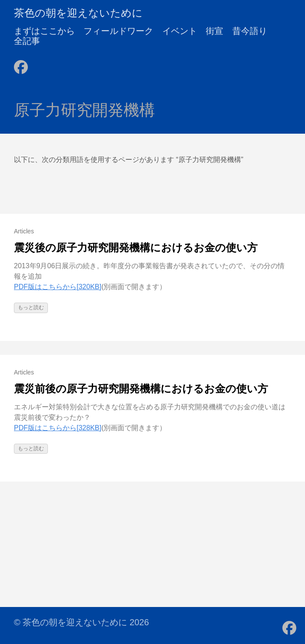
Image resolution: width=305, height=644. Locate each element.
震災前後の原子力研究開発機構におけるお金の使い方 (141, 389)
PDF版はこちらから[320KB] (58, 287)
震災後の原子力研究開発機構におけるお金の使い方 (136, 248)
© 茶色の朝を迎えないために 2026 (81, 622)
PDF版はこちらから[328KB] (58, 428)
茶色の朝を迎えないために (78, 13)
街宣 (215, 31)
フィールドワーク (118, 31)
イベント (180, 31)
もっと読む (31, 307)
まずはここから (44, 31)
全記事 (27, 41)
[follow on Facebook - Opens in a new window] (21, 64)
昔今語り (250, 31)
